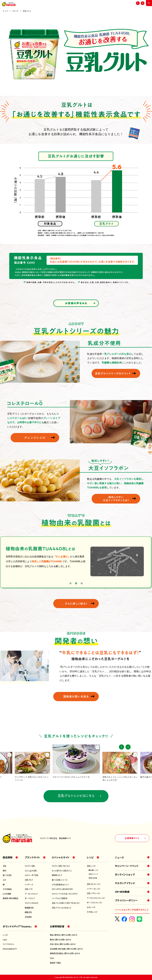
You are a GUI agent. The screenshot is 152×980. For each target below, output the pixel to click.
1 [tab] (70, 583)
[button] (122, 747)
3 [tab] (82, 583)
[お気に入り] (10, 755)
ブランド (15, 11)
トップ (5, 11)
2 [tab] (76, 583)
